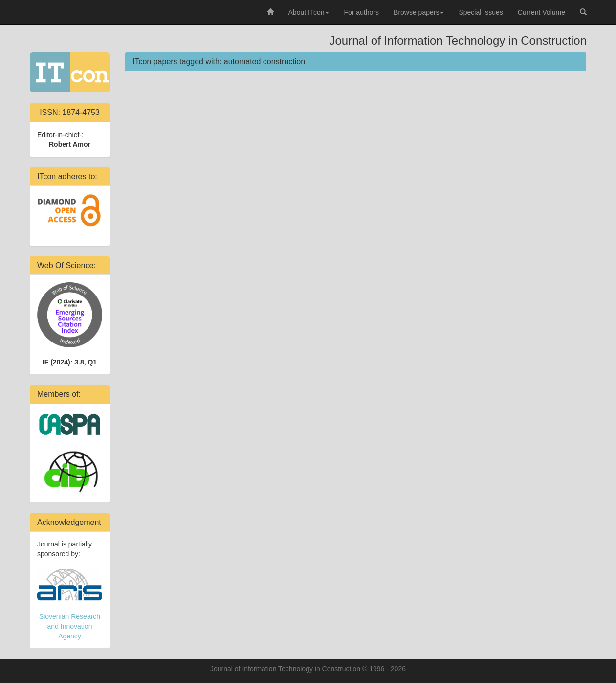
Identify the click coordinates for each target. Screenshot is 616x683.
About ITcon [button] (309, 12)
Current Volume (541, 12)
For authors (361, 12)
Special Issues (481, 12)
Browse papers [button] (419, 12)
